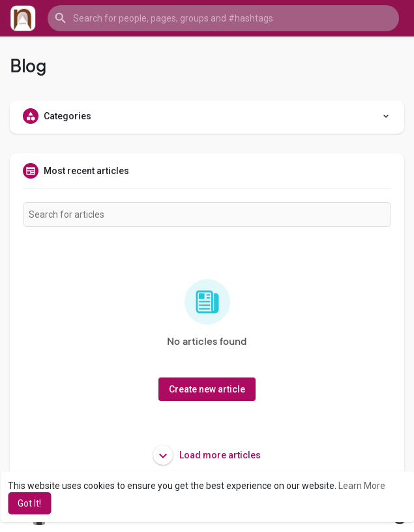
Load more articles (207, 455)
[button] (223, 18)
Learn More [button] (362, 486)
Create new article (207, 389)
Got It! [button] (29, 503)
